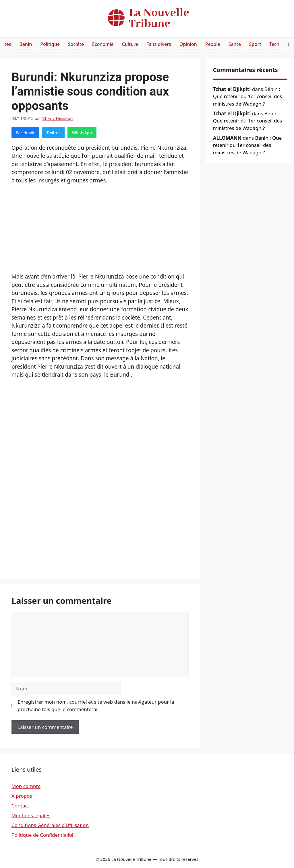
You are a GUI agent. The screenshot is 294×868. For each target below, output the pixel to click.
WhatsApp (82, 133)
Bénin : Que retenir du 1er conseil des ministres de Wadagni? (247, 96)
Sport (255, 44)
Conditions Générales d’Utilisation (50, 825)
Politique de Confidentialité (42, 835)
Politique (50, 44)
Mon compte (26, 786)
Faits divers (159, 44)
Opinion (188, 44)
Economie (103, 44)
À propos (22, 796)
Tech (274, 44)
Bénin (26, 44)
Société (76, 44)
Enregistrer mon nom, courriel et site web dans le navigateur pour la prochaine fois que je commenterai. (96, 706)
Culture (130, 44)
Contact (20, 806)
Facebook (25, 133)
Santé (235, 44)
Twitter (53, 133)
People (213, 44)
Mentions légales (31, 815)
